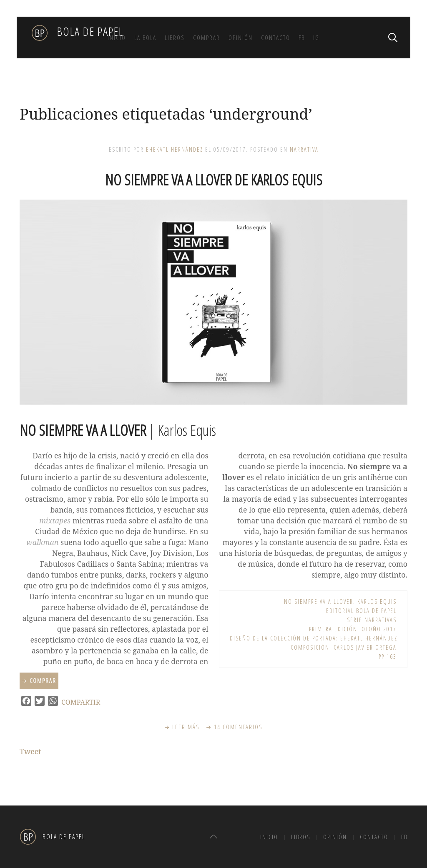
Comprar (207, 38)
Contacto (276, 38)
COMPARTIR (81, 702)
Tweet (30, 751)
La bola (145, 38)
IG (316, 38)
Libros (175, 38)
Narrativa (304, 149)
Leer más (186, 727)
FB (302, 38)
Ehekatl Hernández (175, 149)
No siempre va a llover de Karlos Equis (214, 180)
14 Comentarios (238, 727)
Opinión (241, 38)
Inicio (117, 38)
